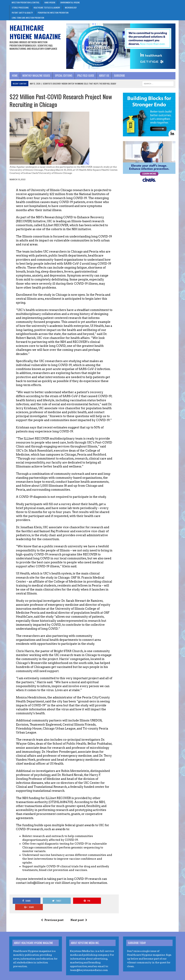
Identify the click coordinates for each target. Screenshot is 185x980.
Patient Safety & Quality (22, 13)
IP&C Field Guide (85, 76)
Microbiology (71, 8)
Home (14, 76)
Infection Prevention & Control (26, 2)
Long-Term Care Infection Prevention (28, 18)
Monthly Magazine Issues (36, 76)
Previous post (52, 914)
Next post (79, 914)
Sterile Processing (20, 8)
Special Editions (63, 76)
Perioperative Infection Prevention (53, 13)
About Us (104, 76)
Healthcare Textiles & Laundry (47, 8)
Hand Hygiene (50, 2)
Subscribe (119, 76)
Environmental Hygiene (70, 2)
